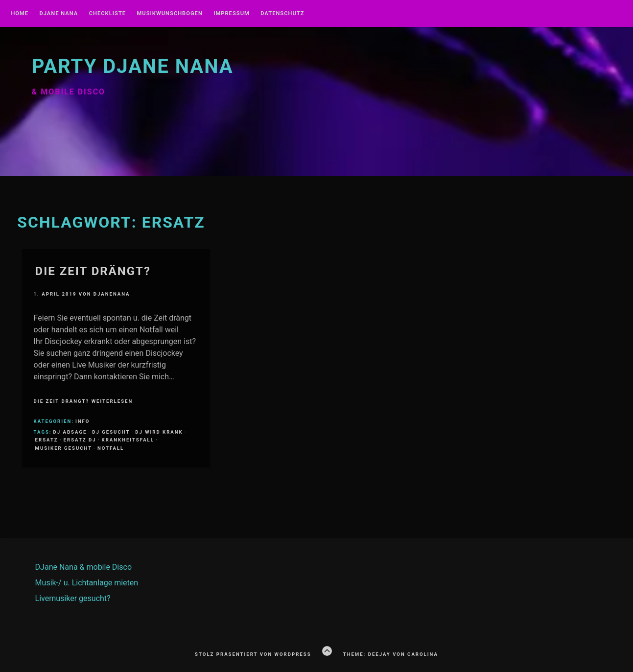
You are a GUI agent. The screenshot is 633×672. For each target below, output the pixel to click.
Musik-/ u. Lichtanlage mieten (87, 583)
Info (82, 421)
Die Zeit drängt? (93, 271)
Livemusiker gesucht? (73, 598)
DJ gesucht (111, 432)
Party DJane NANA (133, 66)
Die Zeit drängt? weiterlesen (83, 401)
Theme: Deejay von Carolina (391, 654)
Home (20, 14)
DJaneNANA (112, 294)
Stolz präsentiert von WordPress (253, 654)
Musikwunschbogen (170, 14)
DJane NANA (59, 14)
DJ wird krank (159, 432)
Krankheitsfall (128, 440)
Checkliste (107, 14)
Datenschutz (282, 14)
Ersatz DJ (80, 440)
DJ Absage (70, 432)
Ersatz (47, 440)
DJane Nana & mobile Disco (83, 567)
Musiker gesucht (64, 448)
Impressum (232, 14)
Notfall (111, 448)
